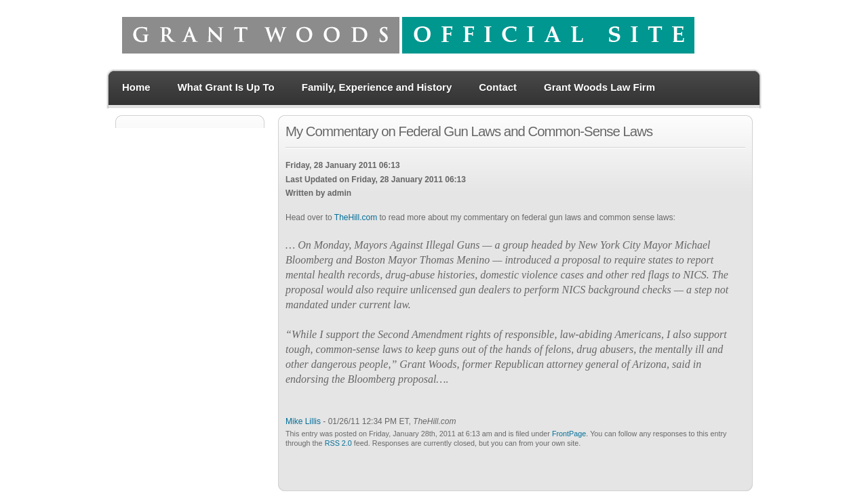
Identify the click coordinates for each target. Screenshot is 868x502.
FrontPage (569, 434)
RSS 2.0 (338, 443)
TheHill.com (356, 217)
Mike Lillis (303, 421)
